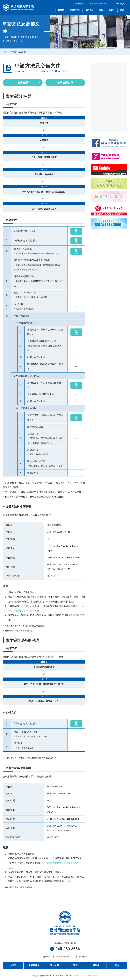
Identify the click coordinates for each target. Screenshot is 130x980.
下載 (76, 231)
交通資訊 (79, 3)
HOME (61, 10)
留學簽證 (23, 83)
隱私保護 (83, 957)
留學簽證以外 (65, 83)
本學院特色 (75, 10)
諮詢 (122, 10)
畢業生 (112, 10)
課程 (101, 10)
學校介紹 (89, 10)
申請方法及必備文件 (98, 3)
